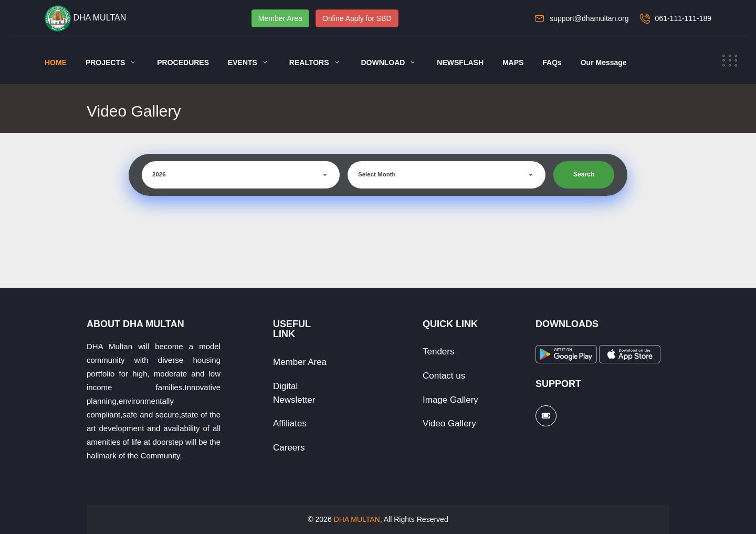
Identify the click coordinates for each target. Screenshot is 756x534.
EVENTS (243, 62)
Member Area (280, 18)
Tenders (438, 352)
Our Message (604, 62)
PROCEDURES (183, 62)
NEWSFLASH (460, 62)
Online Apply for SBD (357, 18)
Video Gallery (449, 423)
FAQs (552, 62)
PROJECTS (105, 62)
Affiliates (290, 423)
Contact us (444, 376)
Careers (289, 448)
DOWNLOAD (383, 62)
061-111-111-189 (683, 18)
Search (584, 174)
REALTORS (309, 62)
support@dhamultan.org (589, 18)
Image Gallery (450, 400)
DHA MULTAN (357, 519)
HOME (56, 62)
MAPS (513, 62)
